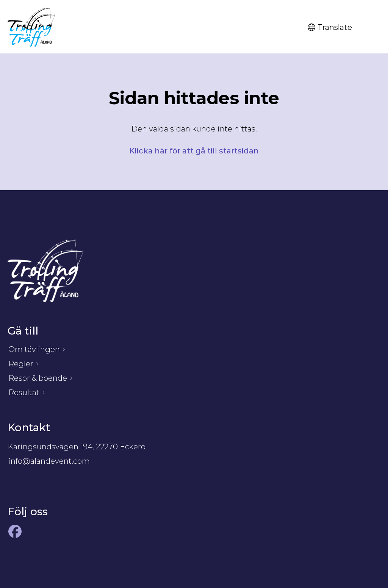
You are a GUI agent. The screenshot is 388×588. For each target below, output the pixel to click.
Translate (330, 27)
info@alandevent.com (49, 461)
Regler (21, 364)
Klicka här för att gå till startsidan (194, 151)
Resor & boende (38, 378)
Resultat (24, 393)
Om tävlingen (34, 349)
